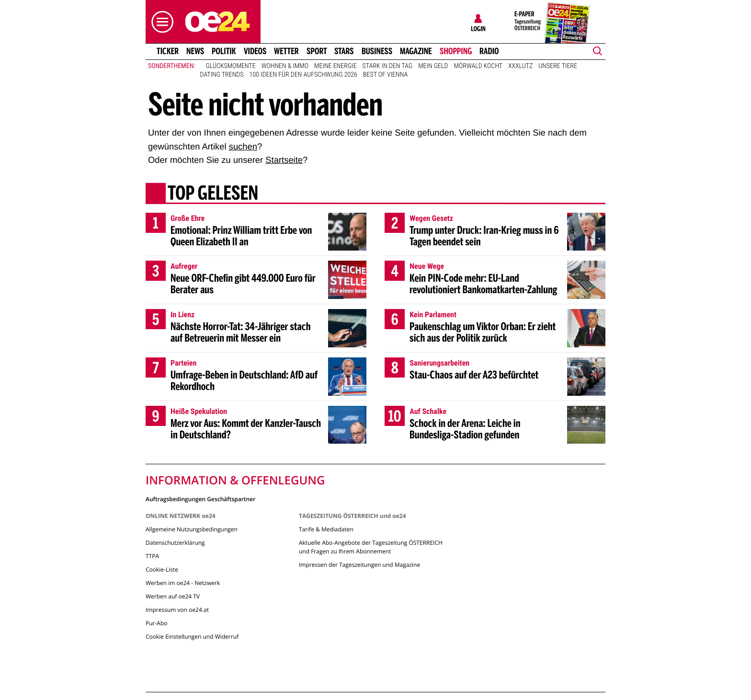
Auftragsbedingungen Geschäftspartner (200, 499)
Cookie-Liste (162, 569)
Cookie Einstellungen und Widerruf (192, 637)
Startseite (284, 160)
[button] (160, 22)
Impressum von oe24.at (177, 610)
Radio (489, 51)
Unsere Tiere (558, 66)
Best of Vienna (385, 75)
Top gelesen (213, 194)
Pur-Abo (157, 623)
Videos (255, 51)
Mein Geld (433, 66)
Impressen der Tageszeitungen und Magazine (359, 565)
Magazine (416, 51)
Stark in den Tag (388, 66)
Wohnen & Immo (285, 66)
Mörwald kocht (478, 66)
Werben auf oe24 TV (173, 596)
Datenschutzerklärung (175, 543)
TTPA (152, 556)
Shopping (456, 51)
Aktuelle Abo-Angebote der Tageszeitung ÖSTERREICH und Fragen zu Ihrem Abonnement (371, 547)
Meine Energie (336, 66)
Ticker (168, 51)
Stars (344, 51)
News (195, 51)
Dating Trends (222, 75)
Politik (224, 51)
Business (377, 51)
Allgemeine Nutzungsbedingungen (192, 529)
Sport (317, 51)
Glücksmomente (231, 66)
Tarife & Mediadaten (326, 529)
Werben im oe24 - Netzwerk (183, 583)
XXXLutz (520, 66)
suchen (243, 146)
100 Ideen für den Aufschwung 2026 (303, 75)
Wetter (286, 51)
